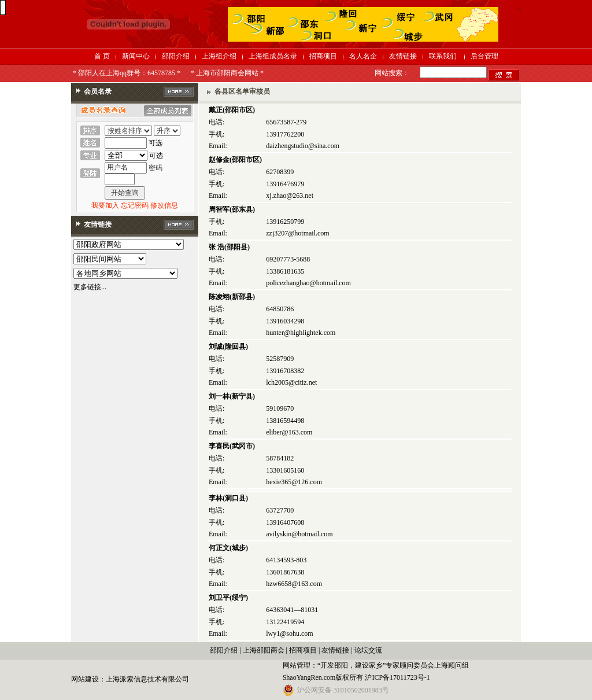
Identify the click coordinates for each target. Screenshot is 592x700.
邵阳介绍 (176, 56)
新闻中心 (136, 56)
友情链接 (403, 56)
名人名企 (363, 56)
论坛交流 (368, 650)
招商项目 (323, 56)
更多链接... (90, 287)
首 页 (102, 56)
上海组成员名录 (273, 56)
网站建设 (85, 679)
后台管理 (484, 56)
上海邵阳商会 (264, 650)
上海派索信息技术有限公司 (147, 679)
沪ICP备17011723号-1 (397, 677)
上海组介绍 (219, 56)
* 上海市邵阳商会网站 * (227, 73)
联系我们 (443, 56)
